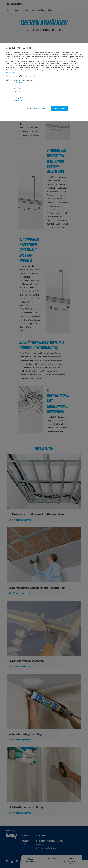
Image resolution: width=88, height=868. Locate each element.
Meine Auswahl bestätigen (36, 109)
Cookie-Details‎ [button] (17, 83)
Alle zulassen (60, 109)
